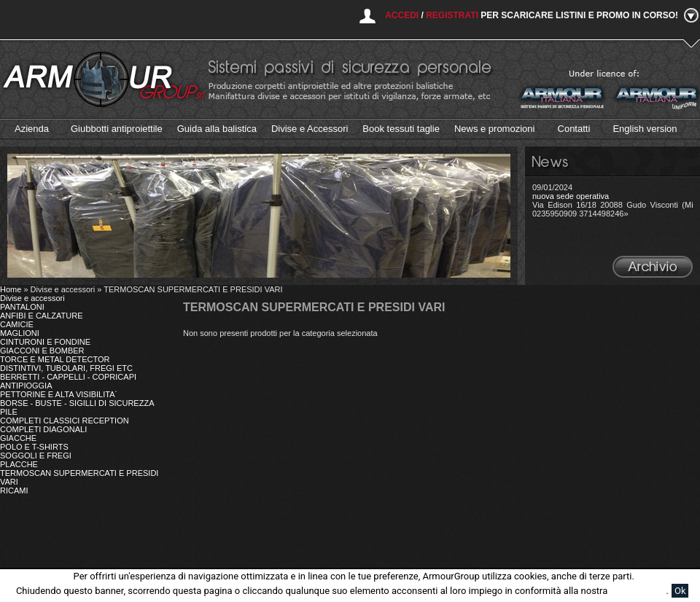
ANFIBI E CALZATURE (41, 316)
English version (645, 129)
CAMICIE (17, 324)
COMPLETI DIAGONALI (43, 429)
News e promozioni (495, 129)
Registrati (452, 15)
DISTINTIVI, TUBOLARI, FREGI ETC (66, 368)
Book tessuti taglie (401, 129)
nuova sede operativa (571, 196)
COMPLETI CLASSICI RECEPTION (65, 421)
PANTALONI (22, 307)
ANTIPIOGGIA (26, 386)
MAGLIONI (20, 333)
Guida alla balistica (217, 129)
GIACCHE (18, 438)
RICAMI (14, 490)
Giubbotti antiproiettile (117, 129)
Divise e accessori (32, 298)
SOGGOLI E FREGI (36, 456)
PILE (9, 412)
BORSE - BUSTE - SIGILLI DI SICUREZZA (77, 403)
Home (11, 289)
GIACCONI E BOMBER (42, 351)
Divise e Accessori (310, 129)
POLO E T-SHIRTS (34, 447)
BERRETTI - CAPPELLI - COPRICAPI (68, 377)
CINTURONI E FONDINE (45, 342)
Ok (680, 591)
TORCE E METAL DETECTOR (55, 359)
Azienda (32, 129)
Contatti (574, 129)
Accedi (402, 15)
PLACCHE (19, 464)
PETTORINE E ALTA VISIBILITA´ (59, 394)
